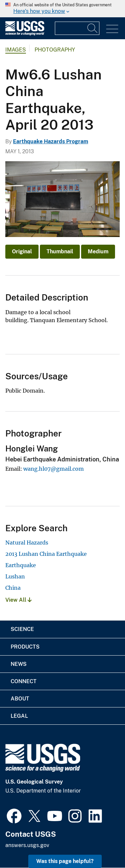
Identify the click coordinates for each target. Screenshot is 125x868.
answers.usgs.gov (27, 845)
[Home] (25, 34)
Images (16, 50)
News (19, 664)
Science (22, 629)
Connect (24, 681)
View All (18, 600)
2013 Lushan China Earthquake (46, 554)
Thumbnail (60, 251)
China (13, 588)
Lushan (15, 576)
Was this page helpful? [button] (65, 861)
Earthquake (21, 565)
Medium (98, 251)
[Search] (93, 28)
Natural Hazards (27, 543)
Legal (19, 716)
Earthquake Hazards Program (51, 141)
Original (22, 251)
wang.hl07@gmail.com (54, 469)
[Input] (77, 28)
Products (25, 647)
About (20, 699)
